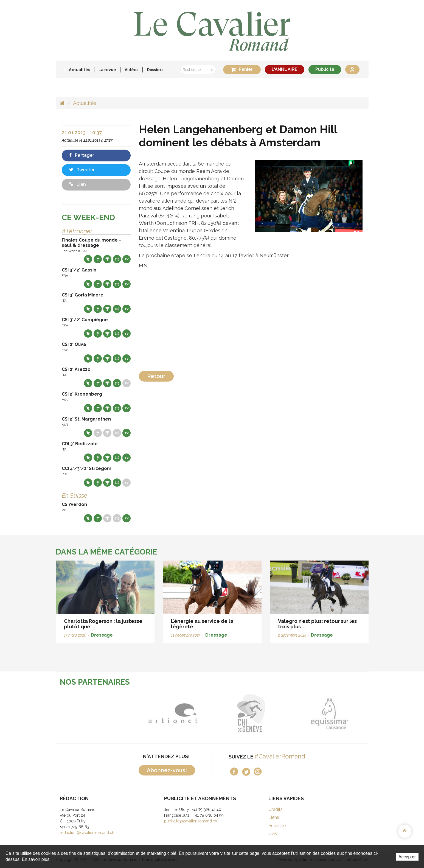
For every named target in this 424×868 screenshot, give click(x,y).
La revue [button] (107, 70)
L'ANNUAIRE (285, 69)
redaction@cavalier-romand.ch (87, 833)
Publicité (325, 69)
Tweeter (82, 170)
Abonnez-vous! (167, 770)
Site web (88, 259)
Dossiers (155, 70)
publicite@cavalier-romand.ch (191, 821)
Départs (98, 259)
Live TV (127, 259)
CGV (273, 834)
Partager (82, 155)
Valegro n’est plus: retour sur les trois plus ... (317, 624)
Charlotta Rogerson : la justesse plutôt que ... (103, 624)
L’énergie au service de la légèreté (202, 624)
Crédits (276, 809)
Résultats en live (117, 259)
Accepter (407, 857)
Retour (156, 376)
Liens (274, 817)
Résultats (107, 259)
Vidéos (131, 70)
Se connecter (352, 69)
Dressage (102, 635)
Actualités (79, 70)
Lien (78, 184)
